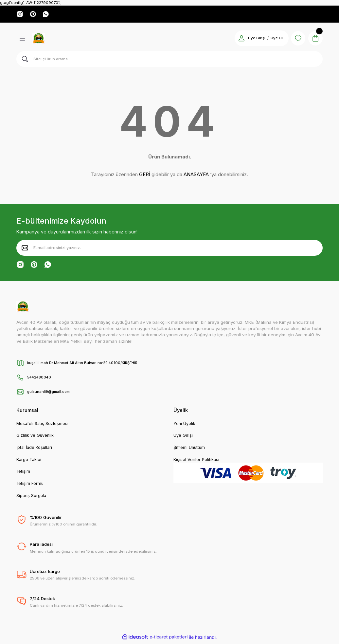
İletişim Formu (30, 486)
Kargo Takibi (29, 461)
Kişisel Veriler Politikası (197, 461)
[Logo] (38, 39)
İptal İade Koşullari (35, 449)
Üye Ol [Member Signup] (273, 39)
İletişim (23, 473)
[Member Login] (238, 39)
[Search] (169, 60)
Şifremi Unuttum (190, 449)
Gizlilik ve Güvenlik (36, 436)
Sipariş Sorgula (32, 498)
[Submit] (25, 248)
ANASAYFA (196, 175)
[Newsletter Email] (169, 248)
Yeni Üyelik (185, 424)
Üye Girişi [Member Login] (253, 39)
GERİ (145, 175)
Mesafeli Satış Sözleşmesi (43, 424)
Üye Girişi (183, 436)
